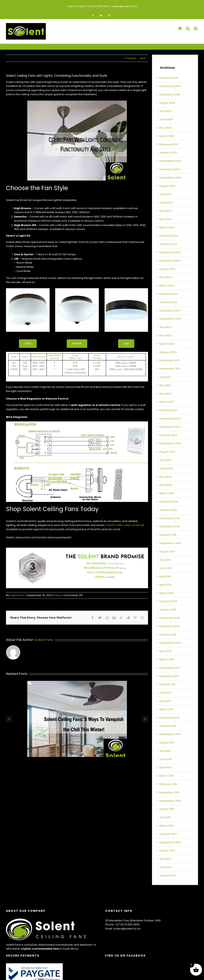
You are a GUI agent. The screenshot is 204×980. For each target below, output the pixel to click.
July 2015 (165, 817)
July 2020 (165, 460)
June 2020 (166, 468)
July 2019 (165, 560)
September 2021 (170, 369)
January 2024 (168, 244)
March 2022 (167, 344)
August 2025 (167, 103)
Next (143, 58)
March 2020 (167, 493)
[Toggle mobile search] (188, 29)
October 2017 (168, 684)
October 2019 (168, 535)
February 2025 (169, 144)
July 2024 (165, 194)
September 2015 (170, 801)
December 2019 (170, 518)
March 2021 (167, 402)
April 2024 (166, 219)
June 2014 (166, 867)
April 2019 (165, 585)
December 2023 (170, 252)
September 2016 (170, 734)
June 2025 (166, 119)
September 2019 (170, 543)
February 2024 (169, 236)
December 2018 (170, 618)
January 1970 (168, 876)
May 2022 (166, 335)
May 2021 (165, 385)
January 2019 (168, 610)
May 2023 (166, 277)
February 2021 (168, 410)
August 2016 (167, 743)
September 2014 (170, 842)
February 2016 (168, 784)
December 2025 (170, 86)
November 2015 (169, 792)
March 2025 (167, 136)
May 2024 (166, 211)
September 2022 (170, 319)
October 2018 (168, 635)
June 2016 (166, 759)
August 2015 (167, 809)
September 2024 (170, 178)
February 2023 (169, 294)
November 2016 (169, 718)
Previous (131, 58)
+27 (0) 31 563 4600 (127, 924)
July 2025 (165, 111)
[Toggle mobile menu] (196, 29)
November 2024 (170, 169)
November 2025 (170, 95)
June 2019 (166, 568)
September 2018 (170, 643)
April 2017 (165, 701)
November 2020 (170, 427)
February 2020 (169, 502)
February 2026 (169, 78)
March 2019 (167, 593)
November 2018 (169, 626)
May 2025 (166, 128)
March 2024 (167, 228)
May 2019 (165, 576)
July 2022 (165, 327)
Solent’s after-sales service (123, 525)
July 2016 (165, 751)
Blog (58, 595)
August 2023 (167, 269)
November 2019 (169, 526)
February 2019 (168, 601)
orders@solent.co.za (125, 6)
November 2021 (169, 360)
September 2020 (170, 443)
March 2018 (167, 659)
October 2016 (168, 726)
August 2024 (167, 186)
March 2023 (167, 286)
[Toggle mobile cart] (180, 29)
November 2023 (170, 261)
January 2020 (168, 510)
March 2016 (167, 776)
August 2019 (167, 552)
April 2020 (166, 485)
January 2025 (168, 153)
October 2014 (168, 834)
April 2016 (165, 767)
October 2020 (168, 435)
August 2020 (167, 452)
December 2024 (170, 161)
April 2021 (165, 394)
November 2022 (170, 311)
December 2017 (169, 668)
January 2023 (168, 302)
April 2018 (165, 651)
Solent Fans (17, 595)
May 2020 (166, 477)
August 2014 (167, 850)
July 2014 (165, 859)
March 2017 (166, 709)
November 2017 (169, 676)
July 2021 (165, 377)
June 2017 (166, 693)
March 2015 (167, 826)
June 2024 (166, 202)
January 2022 (168, 352)
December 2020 (170, 419)
